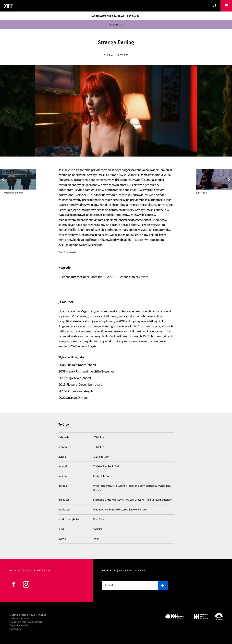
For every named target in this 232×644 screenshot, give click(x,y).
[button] (224, 111)
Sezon (114, 25)
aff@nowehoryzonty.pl (21, 618)
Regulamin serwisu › (20, 625)
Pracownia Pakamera (31, 622)
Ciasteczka (15, 629)
